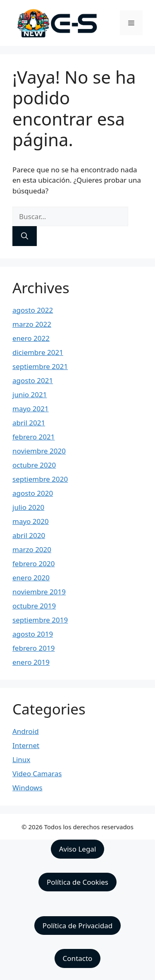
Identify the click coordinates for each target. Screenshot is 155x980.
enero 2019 (31, 662)
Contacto (78, 958)
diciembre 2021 (38, 352)
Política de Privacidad (77, 926)
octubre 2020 (34, 465)
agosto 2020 (33, 493)
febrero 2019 (33, 648)
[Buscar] (25, 236)
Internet (26, 745)
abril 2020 (29, 535)
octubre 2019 (34, 606)
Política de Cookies (77, 882)
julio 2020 (28, 507)
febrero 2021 (33, 437)
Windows (27, 788)
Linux (21, 759)
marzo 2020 (32, 549)
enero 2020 (31, 578)
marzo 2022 (32, 324)
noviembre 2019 (39, 592)
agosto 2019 (33, 634)
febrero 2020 (33, 564)
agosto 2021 (33, 380)
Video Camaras (37, 774)
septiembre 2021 (40, 366)
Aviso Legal (78, 849)
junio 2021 (30, 395)
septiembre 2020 (40, 479)
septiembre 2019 (40, 620)
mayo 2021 (31, 409)
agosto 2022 (33, 310)
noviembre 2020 (39, 451)
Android (26, 731)
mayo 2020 (31, 521)
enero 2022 (31, 338)
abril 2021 (29, 423)
